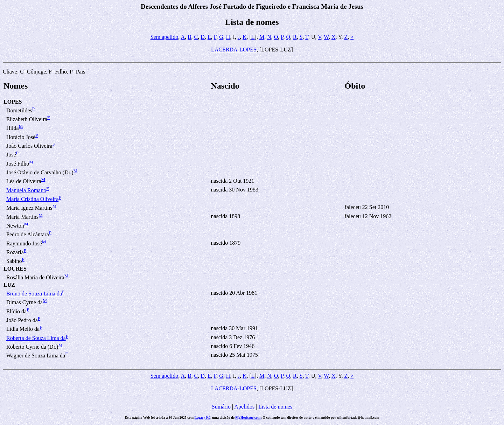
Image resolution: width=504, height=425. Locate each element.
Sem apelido (164, 37)
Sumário (221, 407)
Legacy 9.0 (203, 417)
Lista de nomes (275, 407)
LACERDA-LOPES (234, 50)
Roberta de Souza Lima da (36, 338)
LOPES (13, 102)
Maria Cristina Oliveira (32, 199)
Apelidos (244, 407)
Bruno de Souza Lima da (34, 294)
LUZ (9, 285)
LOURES (15, 269)
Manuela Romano (26, 190)
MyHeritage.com (248, 417)
